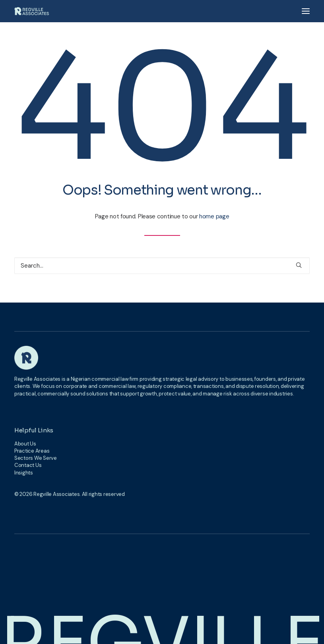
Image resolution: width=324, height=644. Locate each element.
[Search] (162, 266)
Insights (24, 473)
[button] (306, 11)
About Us (25, 444)
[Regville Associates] (32, 11)
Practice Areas (32, 451)
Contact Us (28, 465)
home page (214, 216)
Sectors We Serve (36, 458)
